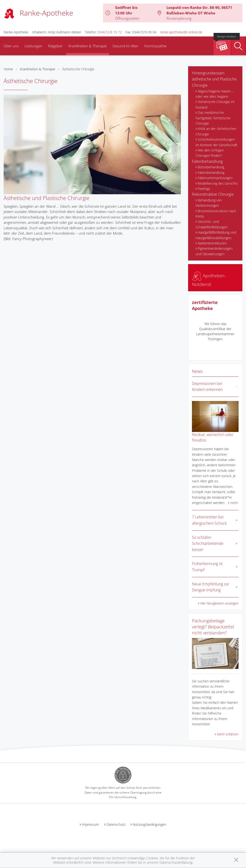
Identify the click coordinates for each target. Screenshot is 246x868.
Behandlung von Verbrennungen (209, 203)
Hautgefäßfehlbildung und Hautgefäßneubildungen (216, 235)
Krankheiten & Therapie (88, 46)
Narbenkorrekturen (212, 243)
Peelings (204, 189)
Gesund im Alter (125, 46)
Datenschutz (116, 824)
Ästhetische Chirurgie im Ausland (215, 104)
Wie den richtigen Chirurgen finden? (210, 153)
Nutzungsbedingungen (149, 824)
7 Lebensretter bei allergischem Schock (209, 520)
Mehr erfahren (228, 734)
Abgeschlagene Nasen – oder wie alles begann (215, 94)
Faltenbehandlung (207, 161)
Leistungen (33, 46)
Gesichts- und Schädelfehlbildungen (212, 224)
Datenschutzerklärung (176, 862)
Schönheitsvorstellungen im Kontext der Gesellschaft (216, 142)
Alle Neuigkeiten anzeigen (219, 603)
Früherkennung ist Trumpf (207, 567)
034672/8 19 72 (110, 32)
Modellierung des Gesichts (218, 183)
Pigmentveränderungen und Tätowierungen (214, 251)
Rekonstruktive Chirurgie (213, 194)
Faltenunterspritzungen (215, 178)
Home (8, 69)
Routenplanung (179, 18)
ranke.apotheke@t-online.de (181, 32)
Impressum (90, 824)
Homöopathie (155, 46)
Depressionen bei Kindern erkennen (207, 387)
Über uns (11, 46)
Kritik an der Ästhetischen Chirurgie (216, 131)
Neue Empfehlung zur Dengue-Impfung (211, 587)
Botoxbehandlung (211, 167)
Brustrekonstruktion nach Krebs (216, 214)
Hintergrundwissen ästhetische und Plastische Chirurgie (214, 79)
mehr (234, 503)
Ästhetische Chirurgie (78, 69)
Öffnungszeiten (127, 18)
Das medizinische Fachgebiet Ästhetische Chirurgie (213, 118)
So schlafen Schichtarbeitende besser (208, 543)
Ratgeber (55, 46)
